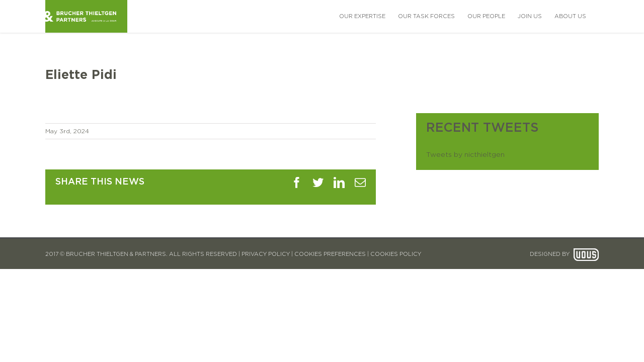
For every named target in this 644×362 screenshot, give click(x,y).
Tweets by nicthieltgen (465, 155)
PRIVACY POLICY (266, 254)
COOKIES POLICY (396, 254)
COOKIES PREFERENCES (330, 254)
